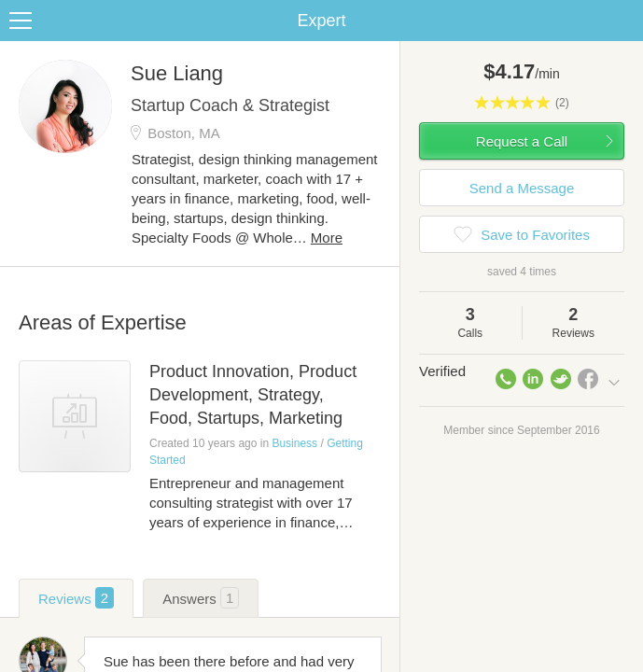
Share (624, 21)
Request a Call (522, 141)
